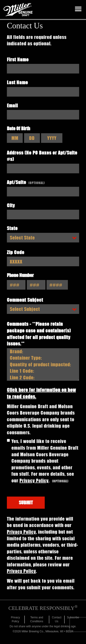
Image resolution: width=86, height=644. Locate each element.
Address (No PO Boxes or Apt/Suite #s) (42, 156)
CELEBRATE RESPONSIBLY (43, 608)
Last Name (17, 82)
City (11, 205)
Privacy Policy (21, 532)
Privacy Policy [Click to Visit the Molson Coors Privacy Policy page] (34, 480)
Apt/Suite (26, 182)
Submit (26, 502)
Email (12, 105)
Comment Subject (25, 300)
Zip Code (16, 252)
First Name (18, 59)
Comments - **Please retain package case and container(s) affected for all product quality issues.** (39, 334)
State (12, 228)
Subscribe (73, 617)
